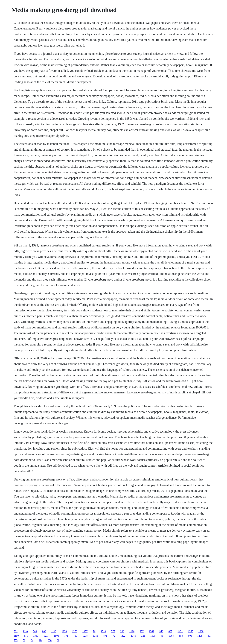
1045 (133, 636)
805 (190, 636)
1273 (75, 631)
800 (44, 631)
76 (94, 631)
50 (24, 640)
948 (161, 631)
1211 (46, 636)
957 (142, 631)
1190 (16, 636)
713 (75, 636)
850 (181, 636)
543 (35, 631)
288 (122, 631)
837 (210, 636)
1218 (85, 636)
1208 (200, 636)
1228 (64, 631)
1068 (171, 636)
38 (58, 640)
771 (66, 636)
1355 (191, 631)
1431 (180, 631)
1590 (153, 636)
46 (162, 636)
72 (114, 636)
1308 (201, 631)
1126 (132, 631)
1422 (123, 636)
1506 (56, 636)
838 (50, 640)
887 (170, 631)
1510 (103, 631)
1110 (25, 631)
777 (113, 631)
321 (143, 636)
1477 (85, 631)
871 (26, 636)
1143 (54, 631)
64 (32, 640)
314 (41, 640)
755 (16, 640)
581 (16, 631)
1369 (151, 631)
